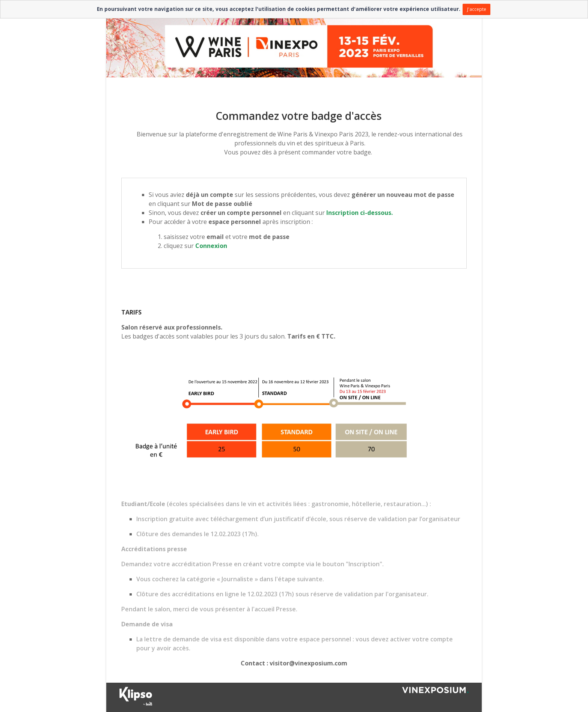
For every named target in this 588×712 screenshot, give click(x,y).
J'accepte (477, 9)
